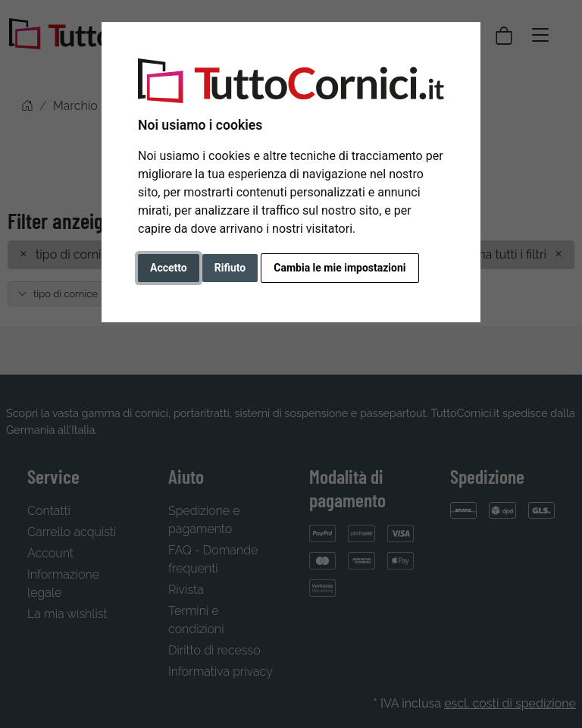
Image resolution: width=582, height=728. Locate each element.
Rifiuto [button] (230, 268)
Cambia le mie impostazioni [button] (339, 268)
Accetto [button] (169, 268)
